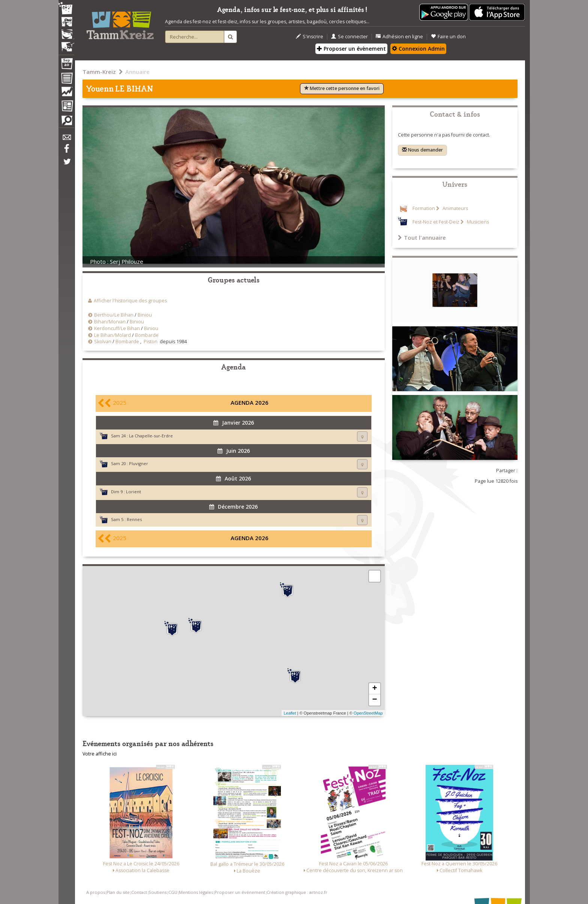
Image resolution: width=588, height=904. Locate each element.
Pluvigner (139, 463)
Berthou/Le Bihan (114, 315)
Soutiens (157, 892)
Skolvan (103, 342)
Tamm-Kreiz (99, 72)
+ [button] (374, 689)
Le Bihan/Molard (112, 335)
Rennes (134, 519)
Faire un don (448, 37)
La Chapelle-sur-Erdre (151, 436)
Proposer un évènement (351, 49)
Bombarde (147, 335)
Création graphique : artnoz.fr (297, 892)
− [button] (374, 700)
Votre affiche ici (100, 754)
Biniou (145, 315)
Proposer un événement (240, 892)
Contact (139, 892)
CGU (173, 892)
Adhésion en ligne (399, 37)
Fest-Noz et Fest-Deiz (436, 222)
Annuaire (137, 72)
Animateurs (455, 208)
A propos (96, 892)
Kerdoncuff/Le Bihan (117, 328)
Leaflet (290, 713)
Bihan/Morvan (110, 322)
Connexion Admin (418, 49)
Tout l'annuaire (422, 237)
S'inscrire (310, 37)
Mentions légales (196, 892)
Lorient (133, 492)
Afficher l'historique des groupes (130, 301)
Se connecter (349, 37)
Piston (151, 342)
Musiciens (477, 222)
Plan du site (118, 892)
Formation (424, 208)
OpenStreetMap (368, 713)
